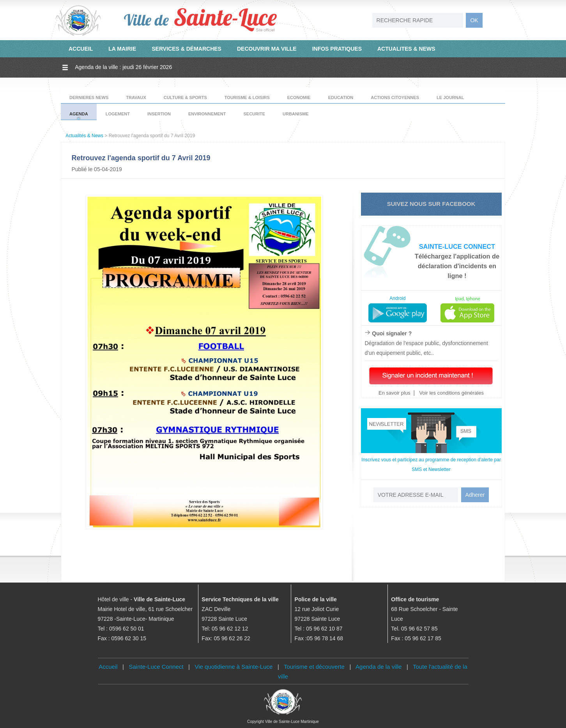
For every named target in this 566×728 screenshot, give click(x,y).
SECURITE (254, 114)
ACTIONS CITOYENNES (395, 97)
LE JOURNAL (450, 97)
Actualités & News (84, 136)
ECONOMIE (299, 97)
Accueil (108, 667)
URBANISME (296, 114)
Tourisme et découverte (314, 667)
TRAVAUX (136, 97)
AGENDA (79, 114)
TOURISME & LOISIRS (247, 97)
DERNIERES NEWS (89, 97)
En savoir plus (394, 393)
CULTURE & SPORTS (185, 97)
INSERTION (159, 114)
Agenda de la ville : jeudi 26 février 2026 (123, 67)
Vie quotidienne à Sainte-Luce (234, 667)
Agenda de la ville (379, 667)
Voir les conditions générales (451, 393)
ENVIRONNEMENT (207, 114)
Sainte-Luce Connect (156, 667)
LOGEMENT (118, 114)
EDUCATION (341, 97)
